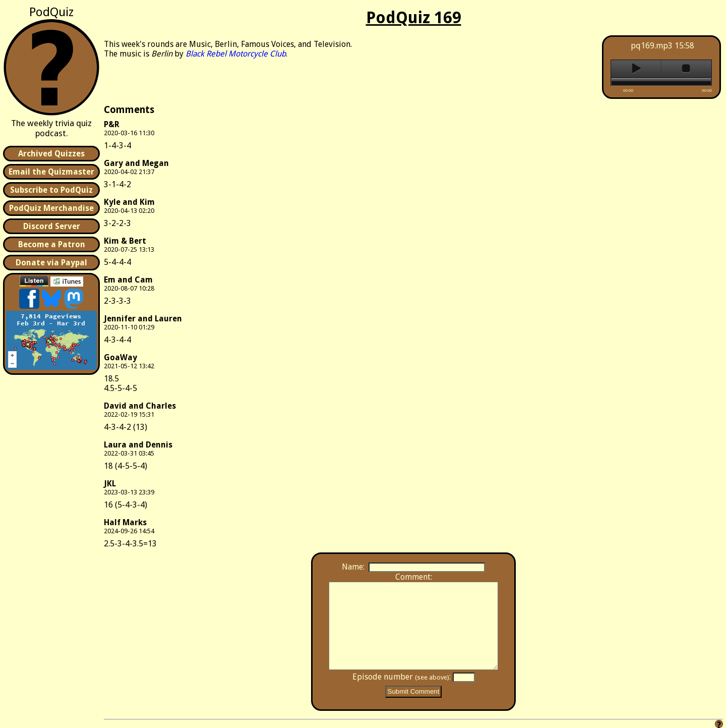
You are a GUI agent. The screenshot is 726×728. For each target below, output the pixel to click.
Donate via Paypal (51, 263)
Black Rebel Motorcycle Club (236, 54)
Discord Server (52, 226)
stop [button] (686, 69)
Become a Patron (52, 244)
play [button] (636, 69)
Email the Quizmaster (51, 172)
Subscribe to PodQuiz (51, 190)
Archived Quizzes (51, 154)
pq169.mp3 (652, 46)
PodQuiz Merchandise (51, 208)
